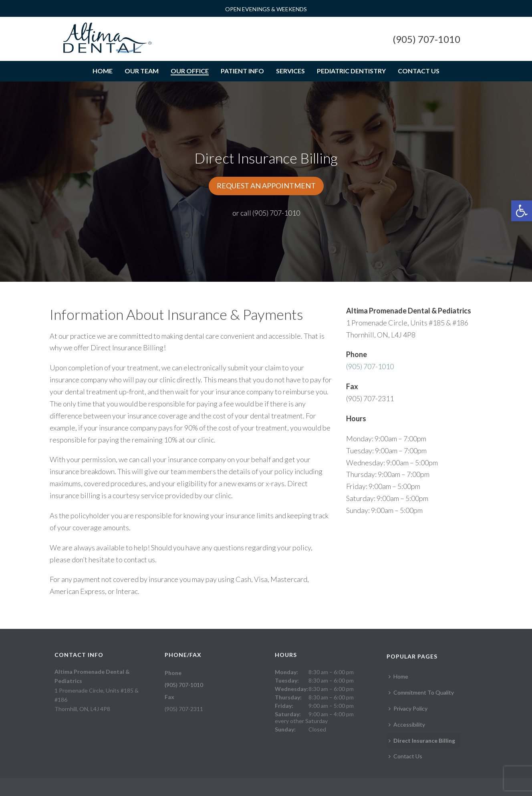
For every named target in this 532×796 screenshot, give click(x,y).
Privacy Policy (408, 708)
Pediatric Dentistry (351, 71)
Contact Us (419, 71)
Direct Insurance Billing (422, 740)
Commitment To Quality (421, 692)
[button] (522, 211)
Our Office (190, 71)
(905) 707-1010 (426, 39)
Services (290, 71)
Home (103, 71)
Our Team (142, 71)
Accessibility (407, 724)
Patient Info (242, 71)
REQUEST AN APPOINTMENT (266, 186)
